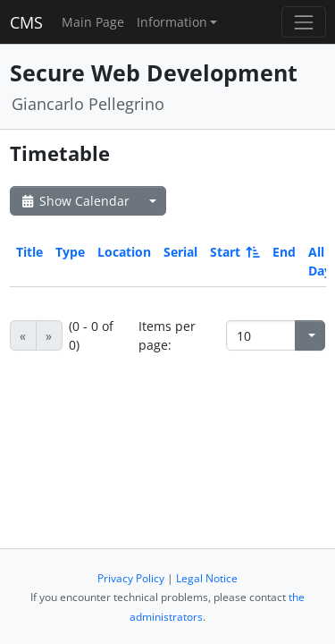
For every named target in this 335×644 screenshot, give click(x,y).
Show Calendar (75, 201)
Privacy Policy (131, 578)
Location (124, 252)
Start (234, 252)
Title (29, 252)
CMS (26, 22)
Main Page (93, 22)
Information (172, 22)
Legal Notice (207, 578)
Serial (180, 252)
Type (70, 252)
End (284, 252)
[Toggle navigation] (303, 22)
